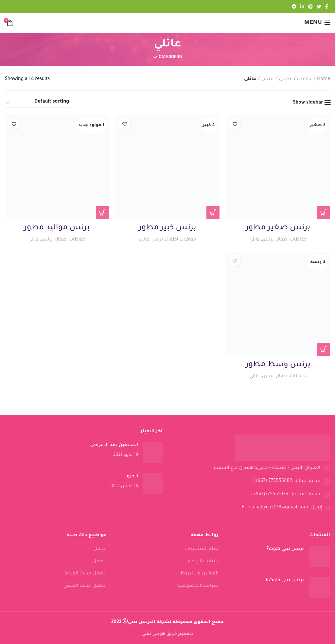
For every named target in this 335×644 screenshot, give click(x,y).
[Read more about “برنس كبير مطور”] (213, 212)
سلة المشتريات (202, 549)
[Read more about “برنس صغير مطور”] (324, 212)
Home (324, 79)
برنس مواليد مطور (57, 228)
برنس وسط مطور (278, 365)
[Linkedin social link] (302, 7)
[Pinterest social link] (310, 7)
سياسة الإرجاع (203, 562)
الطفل (100, 562)
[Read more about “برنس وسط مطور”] (324, 349)
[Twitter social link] (319, 7)
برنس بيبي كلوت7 (285, 549)
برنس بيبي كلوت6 (285, 581)
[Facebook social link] (327, 7)
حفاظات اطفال (295, 79)
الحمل (100, 549)
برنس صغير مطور (278, 228)
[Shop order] (37, 103)
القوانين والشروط (199, 574)
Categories (171, 58)
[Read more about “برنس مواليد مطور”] (102, 212)
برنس (267, 79)
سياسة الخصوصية (198, 586)
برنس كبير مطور (167, 228)
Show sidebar (308, 103)
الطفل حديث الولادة (86, 574)
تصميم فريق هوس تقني (167, 634)
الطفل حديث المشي (85, 586)
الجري (132, 477)
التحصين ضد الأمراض (114, 445)
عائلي (255, 240)
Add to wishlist (235, 124)
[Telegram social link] (294, 7)
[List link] (251, 469)
